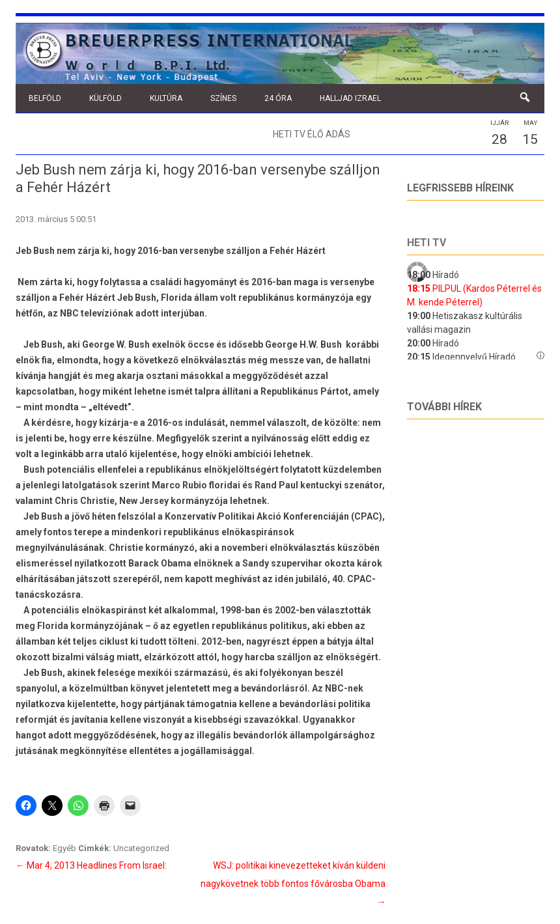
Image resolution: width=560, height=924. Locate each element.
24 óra (278, 98)
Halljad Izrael (350, 98)
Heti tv (427, 243)
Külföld (105, 98)
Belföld (45, 98)
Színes (223, 98)
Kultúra (166, 98)
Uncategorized (141, 848)
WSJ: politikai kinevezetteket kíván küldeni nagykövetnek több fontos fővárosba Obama (293, 884)
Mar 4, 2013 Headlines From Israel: (91, 865)
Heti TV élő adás (312, 134)
